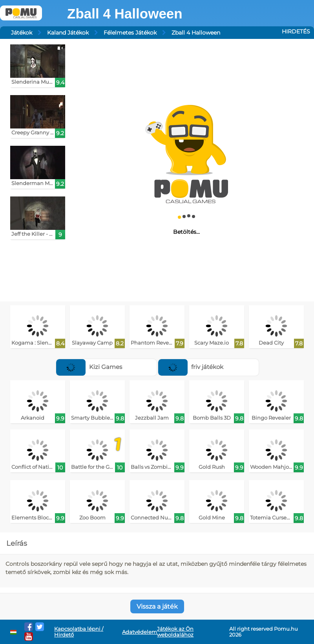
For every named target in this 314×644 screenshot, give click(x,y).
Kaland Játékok (68, 33)
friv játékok (191, 367)
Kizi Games (89, 367)
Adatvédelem (140, 632)
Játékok (22, 33)
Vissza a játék (157, 606)
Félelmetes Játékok (130, 33)
